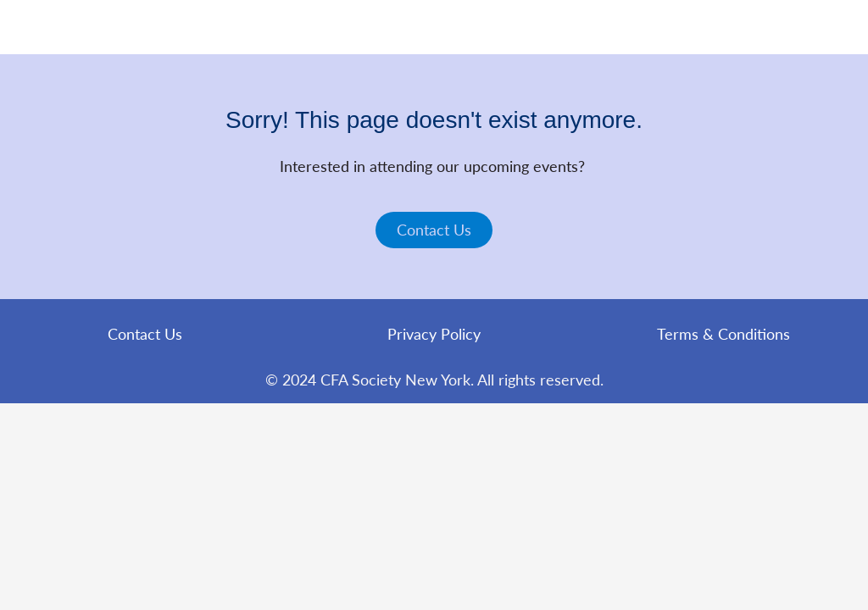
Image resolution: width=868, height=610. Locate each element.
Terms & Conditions (723, 334)
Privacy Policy (434, 334)
